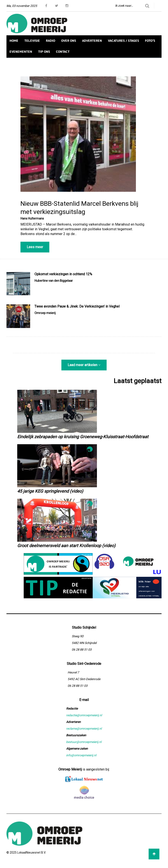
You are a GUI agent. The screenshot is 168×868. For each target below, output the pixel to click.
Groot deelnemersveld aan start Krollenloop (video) (66, 546)
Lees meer (35, 247)
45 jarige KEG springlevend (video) (50, 491)
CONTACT (63, 52)
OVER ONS (69, 41)
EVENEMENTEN (21, 52)
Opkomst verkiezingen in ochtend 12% (63, 274)
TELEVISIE (32, 41)
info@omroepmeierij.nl (81, 755)
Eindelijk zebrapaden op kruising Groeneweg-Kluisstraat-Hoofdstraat (83, 437)
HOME (14, 41)
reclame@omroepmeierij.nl (84, 729)
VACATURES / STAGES (123, 41)
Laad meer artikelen (84, 365)
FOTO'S (150, 41)
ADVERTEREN (92, 41)
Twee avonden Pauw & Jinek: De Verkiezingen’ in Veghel (77, 306)
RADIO (51, 41)
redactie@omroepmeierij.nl (84, 715)
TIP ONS (44, 52)
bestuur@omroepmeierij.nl (84, 742)
